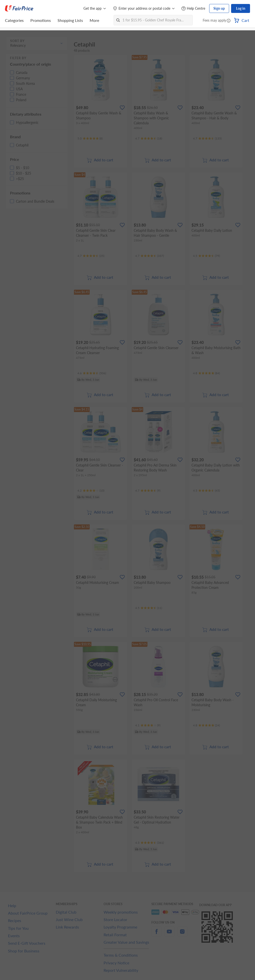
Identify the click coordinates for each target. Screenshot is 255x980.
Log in (241, 8)
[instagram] (182, 934)
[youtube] (169, 934)
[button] (229, 21)
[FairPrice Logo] (19, 8)
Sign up (219, 8)
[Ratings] (90, 139)
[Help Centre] (193, 9)
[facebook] (156, 934)
